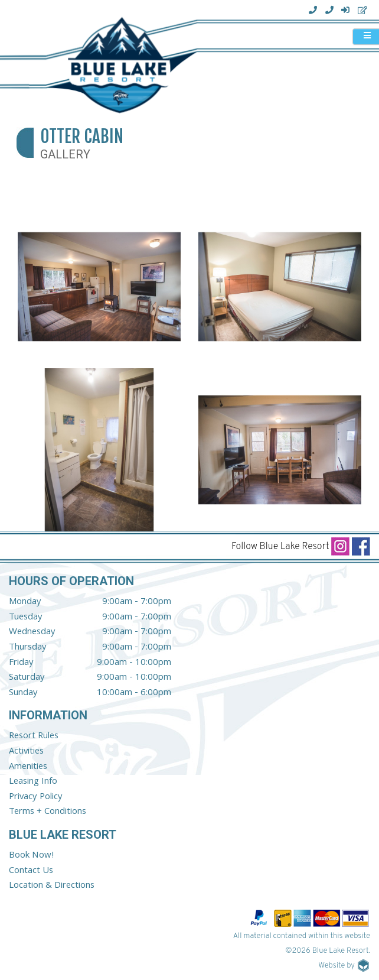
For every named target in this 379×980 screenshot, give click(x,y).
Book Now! (32, 856)
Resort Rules (34, 736)
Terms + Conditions (48, 812)
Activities (26, 752)
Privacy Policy (36, 797)
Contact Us (31, 871)
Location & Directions (52, 886)
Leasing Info (33, 782)
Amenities (28, 767)
